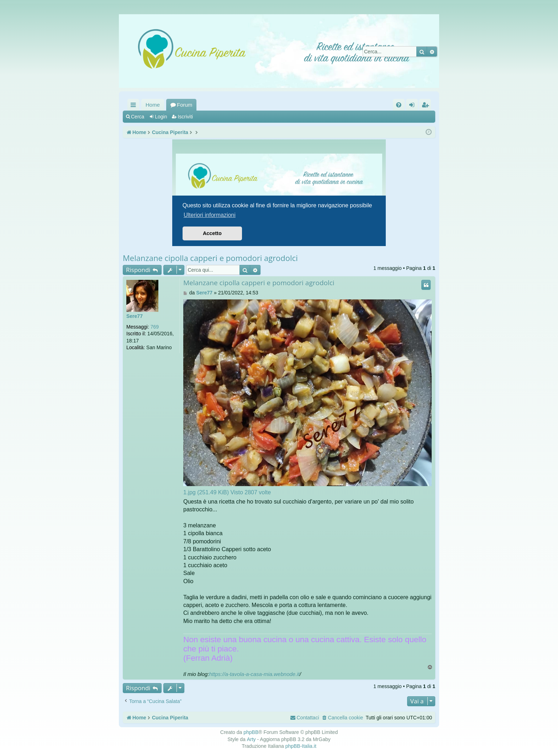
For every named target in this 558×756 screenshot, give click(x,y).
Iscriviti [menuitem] (427, 106)
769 (155, 327)
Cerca (138, 117)
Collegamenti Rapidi (135, 106)
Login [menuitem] (413, 106)
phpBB (251, 732)
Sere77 (135, 316)
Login (161, 117)
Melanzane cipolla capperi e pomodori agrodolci (210, 258)
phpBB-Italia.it (301, 746)
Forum (185, 105)
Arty (251, 739)
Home (153, 105)
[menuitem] (399, 105)
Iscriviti (185, 117)
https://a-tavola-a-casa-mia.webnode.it (254, 674)
